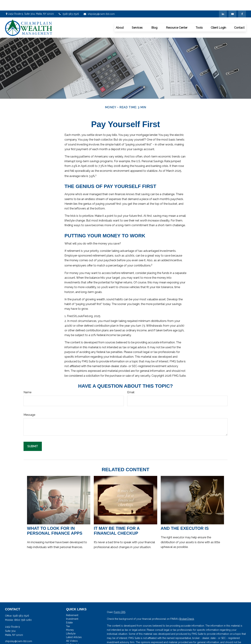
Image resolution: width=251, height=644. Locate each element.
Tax (68, 616)
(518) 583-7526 (69, 3)
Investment (72, 608)
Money (70, 619)
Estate (69, 612)
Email (131, 382)
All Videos (72, 630)
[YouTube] (232, 3)
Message (29, 404)
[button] (120, 17)
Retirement (72, 605)
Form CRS (120, 602)
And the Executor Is (185, 518)
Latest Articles (74, 627)
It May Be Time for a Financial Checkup (117, 520)
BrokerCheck (187, 608)
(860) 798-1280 (23, 609)
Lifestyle (71, 623)
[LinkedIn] (223, 3)
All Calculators (74, 634)
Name (27, 382)
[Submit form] (33, 436)
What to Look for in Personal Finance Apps (55, 520)
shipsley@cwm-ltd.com (99, 3)
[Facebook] (242, 3)
